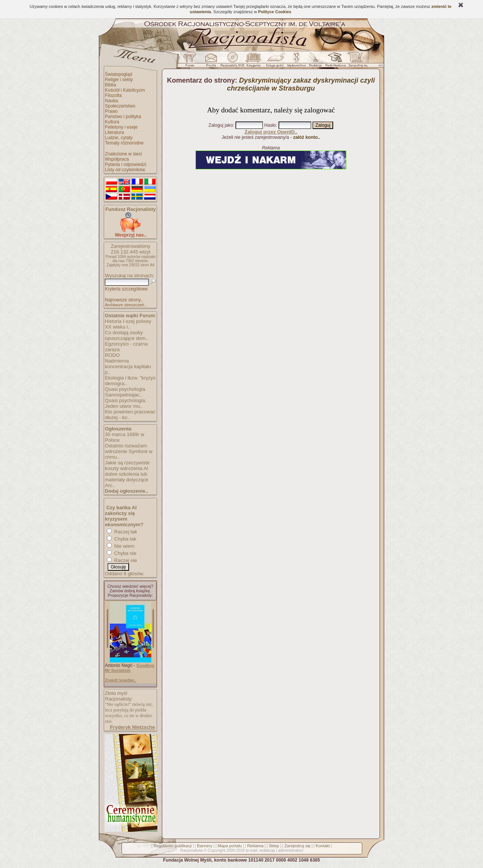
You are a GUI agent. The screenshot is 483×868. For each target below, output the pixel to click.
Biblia (110, 85)
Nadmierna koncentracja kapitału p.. (128, 366)
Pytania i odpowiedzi (125, 164)
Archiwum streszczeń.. (126, 305)
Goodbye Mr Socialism (130, 668)
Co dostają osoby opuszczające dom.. (127, 335)
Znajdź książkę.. (121, 680)
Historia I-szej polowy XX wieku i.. (128, 324)
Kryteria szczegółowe (126, 289)
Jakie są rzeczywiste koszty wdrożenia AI (127, 465)
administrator (290, 850)
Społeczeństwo (120, 106)
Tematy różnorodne (124, 143)
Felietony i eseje (121, 127)
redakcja (267, 850)
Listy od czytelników (125, 170)
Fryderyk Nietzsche (132, 727)
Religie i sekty (119, 80)
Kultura (112, 122)
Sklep (274, 846)
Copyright (216, 850)
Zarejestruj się (298, 846)
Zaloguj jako (221, 125)
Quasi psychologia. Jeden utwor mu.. (126, 403)
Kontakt (323, 846)
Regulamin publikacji (173, 846)
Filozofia (113, 95)
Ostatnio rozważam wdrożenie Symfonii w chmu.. (129, 451)
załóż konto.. (307, 137)
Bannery (205, 846)
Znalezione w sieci (123, 154)
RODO (112, 355)
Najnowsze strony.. (124, 300)
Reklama (255, 846)
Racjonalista (191, 850)
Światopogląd (118, 74)
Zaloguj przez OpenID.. (271, 132)
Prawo (111, 111)
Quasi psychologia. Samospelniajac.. (126, 392)
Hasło (270, 125)
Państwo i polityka (123, 117)
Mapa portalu (230, 846)
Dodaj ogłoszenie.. (126, 491)
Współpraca (117, 159)
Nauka (112, 101)
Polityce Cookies (275, 12)
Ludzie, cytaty (119, 138)
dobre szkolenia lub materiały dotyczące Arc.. (127, 480)
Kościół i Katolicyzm (125, 90)
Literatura (115, 132)
